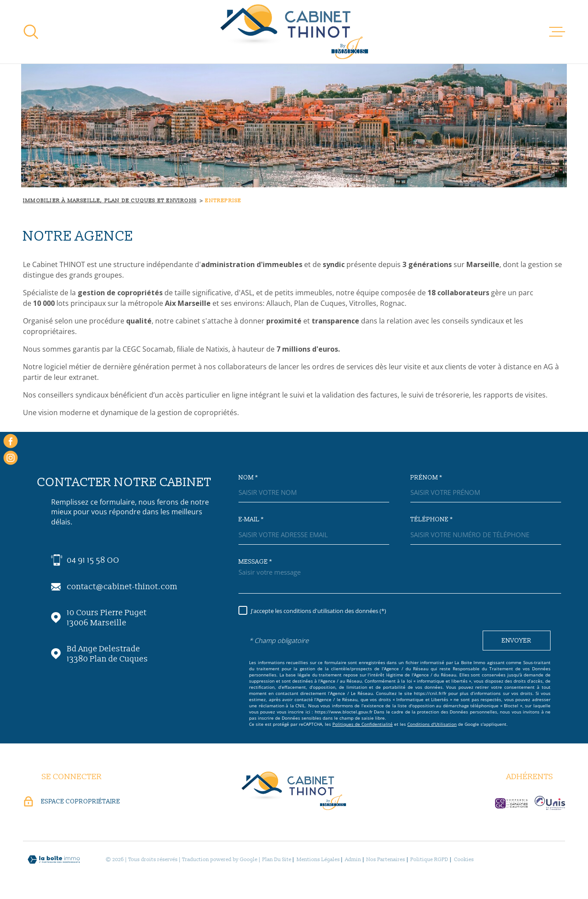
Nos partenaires (386, 860)
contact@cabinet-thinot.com (122, 587)
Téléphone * (432, 520)
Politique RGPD (429, 860)
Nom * (248, 478)
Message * (255, 562)
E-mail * (251, 520)
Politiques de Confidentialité (363, 724)
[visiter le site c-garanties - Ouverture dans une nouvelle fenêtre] (511, 803)
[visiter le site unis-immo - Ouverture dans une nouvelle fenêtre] (550, 803)
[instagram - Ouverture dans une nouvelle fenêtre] (11, 458)
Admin (353, 860)
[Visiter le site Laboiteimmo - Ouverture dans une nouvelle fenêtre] (54, 860)
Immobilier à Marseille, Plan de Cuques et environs (110, 201)
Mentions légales (318, 860)
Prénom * (426, 478)
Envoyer (517, 641)
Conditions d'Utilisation (432, 724)
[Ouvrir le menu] (557, 32)
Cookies (464, 860)
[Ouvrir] (31, 32)
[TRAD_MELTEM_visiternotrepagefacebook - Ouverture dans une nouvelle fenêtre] (11, 441)
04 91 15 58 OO (93, 560)
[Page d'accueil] (294, 32)
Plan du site (277, 860)
